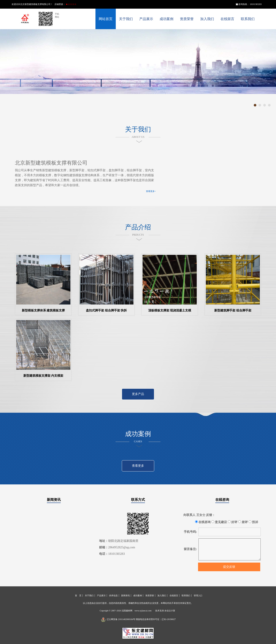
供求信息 (113, 596)
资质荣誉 (187, 19)
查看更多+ (151, 191)
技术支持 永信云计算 (165, 611)
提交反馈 (229, 567)
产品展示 (146, 19)
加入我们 (207, 19)
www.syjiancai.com (143, 611)
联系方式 (138, 500)
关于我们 (126, 19)
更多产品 (138, 394)
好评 (233, 522)
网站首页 (106, 19)
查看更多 (138, 466)
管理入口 (198, 596)
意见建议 (219, 522)
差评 (243, 522)
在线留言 (227, 19)
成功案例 (167, 19)
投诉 (253, 522)
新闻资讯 (54, 500)
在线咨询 (222, 500)
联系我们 (248, 19)
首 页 (78, 596)
